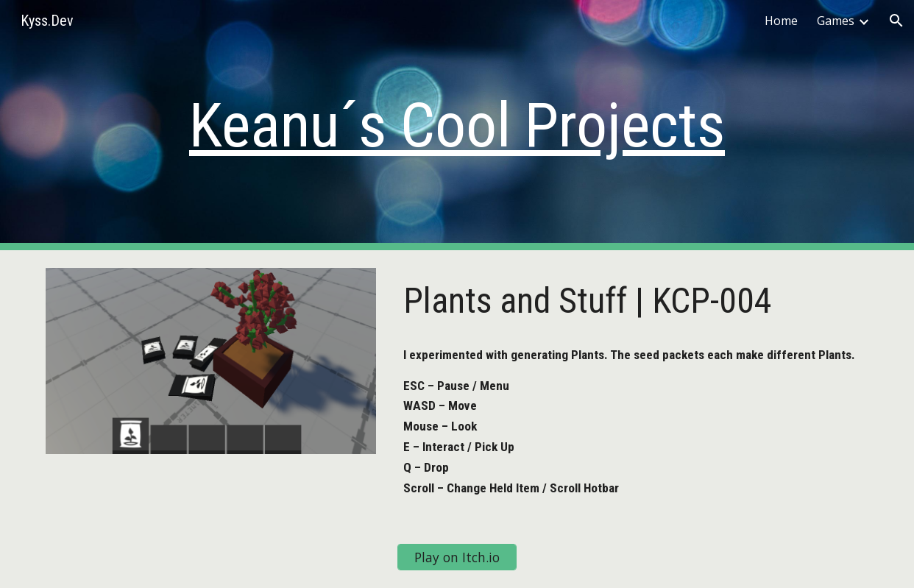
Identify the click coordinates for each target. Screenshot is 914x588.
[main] (457, 125)
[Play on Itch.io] (457, 557)
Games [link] (836, 21)
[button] (896, 21)
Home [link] (781, 21)
